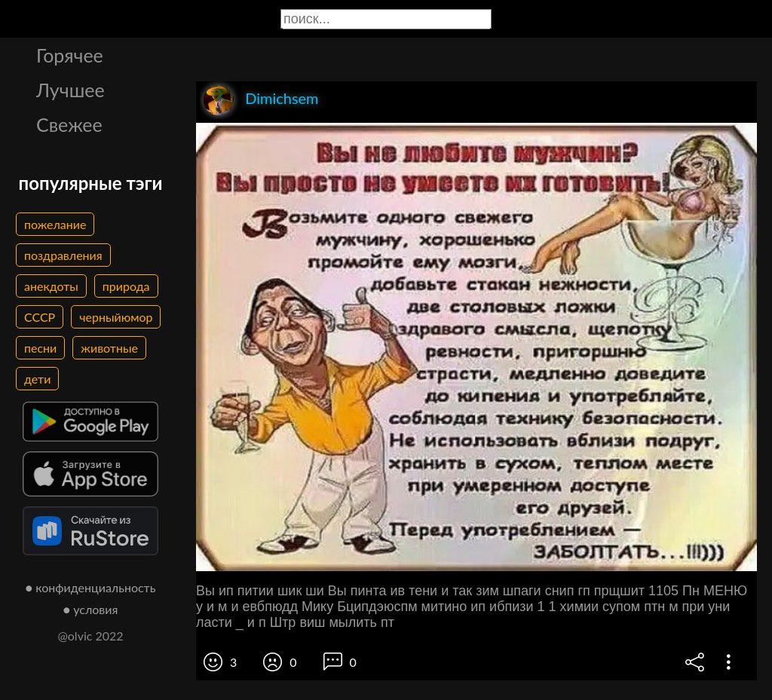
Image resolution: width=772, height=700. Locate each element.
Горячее (70, 55)
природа (126, 286)
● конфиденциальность (91, 587)
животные (109, 348)
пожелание (55, 224)
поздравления (63, 255)
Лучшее (70, 90)
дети (37, 379)
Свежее (69, 124)
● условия (91, 609)
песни (40, 348)
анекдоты (51, 286)
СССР (40, 317)
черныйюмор (116, 317)
